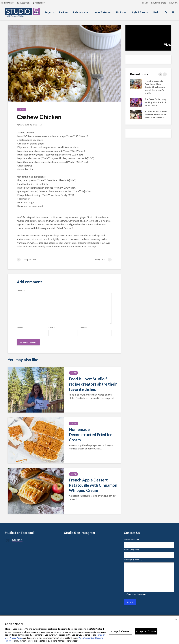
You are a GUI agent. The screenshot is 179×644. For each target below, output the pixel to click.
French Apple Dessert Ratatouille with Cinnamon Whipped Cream (93, 485)
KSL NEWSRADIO (159, 3)
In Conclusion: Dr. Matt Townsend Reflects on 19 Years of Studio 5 (156, 115)
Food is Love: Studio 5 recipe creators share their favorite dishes (93, 384)
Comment (21, 291)
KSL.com (173, 3)
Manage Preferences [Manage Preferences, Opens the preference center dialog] (121, 631)
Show (36, 12)
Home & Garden (102, 12)
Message (133, 560)
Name (20, 328)
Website (83, 328)
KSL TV (145, 3)
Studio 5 (17, 540)
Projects (49, 12)
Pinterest (39, 3)
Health (157, 12)
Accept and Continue (146, 631)
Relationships (81, 12)
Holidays (121, 12)
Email (51, 328)
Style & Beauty (140, 12)
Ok (176, 619)
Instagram (8, 3)
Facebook (23, 3)
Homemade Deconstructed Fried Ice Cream (91, 435)
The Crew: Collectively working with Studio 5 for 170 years (156, 102)
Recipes (63, 12)
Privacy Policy (16, 638)
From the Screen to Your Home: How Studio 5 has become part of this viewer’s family (155, 87)
